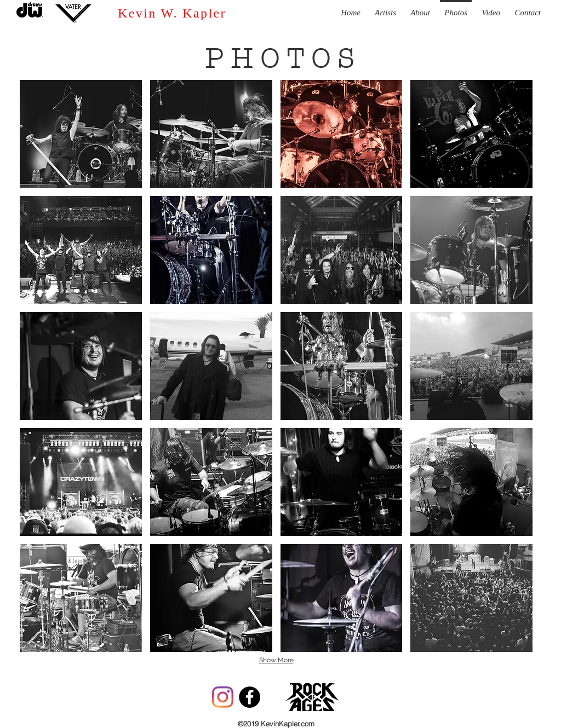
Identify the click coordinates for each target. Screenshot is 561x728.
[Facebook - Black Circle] (250, 697)
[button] (81, 134)
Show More (276, 660)
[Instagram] (223, 697)
